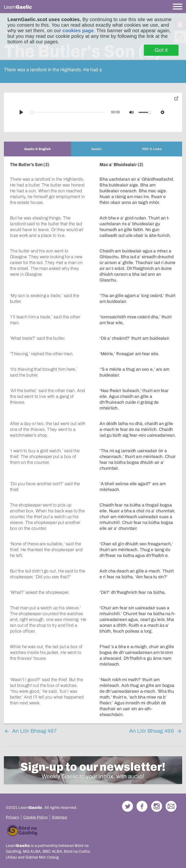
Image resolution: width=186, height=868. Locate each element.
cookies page (78, 31)
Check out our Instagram (157, 806)
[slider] (68, 112)
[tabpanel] (93, 440)
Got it (161, 50)
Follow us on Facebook (142, 806)
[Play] (21, 112)
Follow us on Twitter (128, 806)
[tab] (37, 149)
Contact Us (171, 806)
